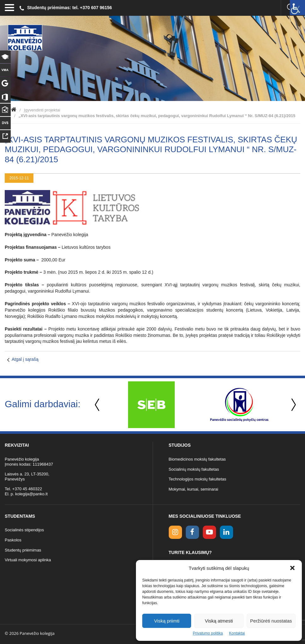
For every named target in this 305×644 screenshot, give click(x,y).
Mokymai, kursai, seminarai (194, 489)
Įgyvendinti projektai (42, 110)
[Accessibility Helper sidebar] (297, 8)
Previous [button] (98, 405)
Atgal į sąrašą (25, 359)
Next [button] (292, 405)
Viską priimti (167, 621)
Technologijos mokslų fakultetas (198, 479)
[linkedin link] (226, 532)
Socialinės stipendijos (24, 530)
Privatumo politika (208, 633)
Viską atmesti (219, 621)
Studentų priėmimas (23, 550)
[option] (151, 405)
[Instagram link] (175, 532)
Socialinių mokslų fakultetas (194, 469)
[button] (292, 568)
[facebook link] (192, 532)
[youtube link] (209, 532)
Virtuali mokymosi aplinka (28, 560)
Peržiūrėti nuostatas (271, 621)
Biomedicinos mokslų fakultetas (197, 459)
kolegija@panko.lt (31, 494)
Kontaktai (237, 633)
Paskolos (13, 540)
